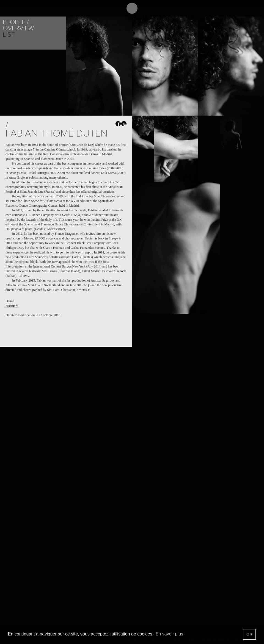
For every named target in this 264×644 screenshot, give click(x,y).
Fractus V (12, 306)
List (9, 35)
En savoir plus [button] (170, 634)
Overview (18, 28)
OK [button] (249, 634)
